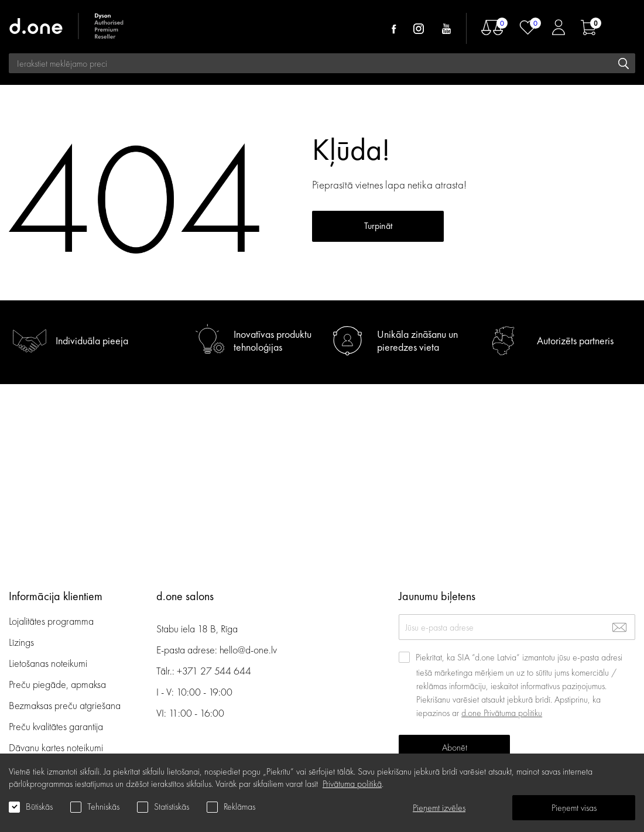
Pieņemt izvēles (439, 808)
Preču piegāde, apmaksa (57, 684)
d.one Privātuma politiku (502, 713)
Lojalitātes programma (52, 621)
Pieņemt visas (574, 808)
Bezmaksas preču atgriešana (65, 705)
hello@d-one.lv (248, 650)
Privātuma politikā (352, 784)
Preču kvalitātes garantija (56, 726)
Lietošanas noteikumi (48, 663)
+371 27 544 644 (214, 671)
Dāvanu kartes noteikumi (56, 747)
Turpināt (378, 257)
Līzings (21, 642)
